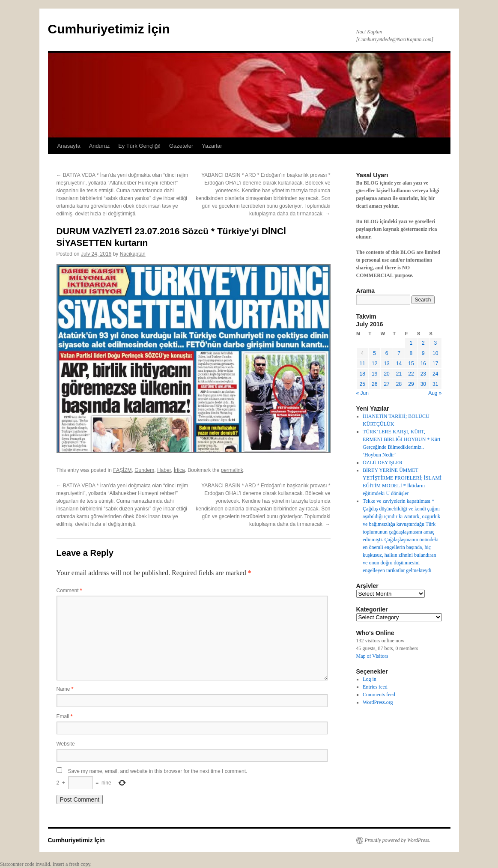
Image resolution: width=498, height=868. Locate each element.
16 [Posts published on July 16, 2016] (423, 364)
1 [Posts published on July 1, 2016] (411, 343)
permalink (232, 470)
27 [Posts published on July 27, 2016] (386, 384)
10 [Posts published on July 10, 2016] (435, 353)
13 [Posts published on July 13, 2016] (386, 364)
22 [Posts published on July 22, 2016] (411, 374)
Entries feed (375, 687)
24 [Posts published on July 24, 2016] (435, 374)
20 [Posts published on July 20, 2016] (386, 374)
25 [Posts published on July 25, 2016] (362, 384)
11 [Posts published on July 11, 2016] (362, 364)
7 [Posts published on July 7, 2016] (399, 353)
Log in (370, 679)
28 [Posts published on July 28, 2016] (399, 384)
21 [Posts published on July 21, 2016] (399, 374)
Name (65, 689)
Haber (164, 470)
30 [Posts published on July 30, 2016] (423, 384)
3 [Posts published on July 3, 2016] (435, 343)
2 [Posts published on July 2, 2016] (423, 343)
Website (66, 744)
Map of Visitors (372, 656)
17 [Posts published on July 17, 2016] (435, 364)
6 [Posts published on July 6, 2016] (387, 353)
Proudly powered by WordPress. (398, 840)
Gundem (144, 470)
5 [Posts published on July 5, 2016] (374, 353)
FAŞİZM (122, 470)
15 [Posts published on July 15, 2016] (411, 364)
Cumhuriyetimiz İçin (109, 29)
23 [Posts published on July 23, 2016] (423, 374)
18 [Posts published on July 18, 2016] (362, 374)
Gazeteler (181, 146)
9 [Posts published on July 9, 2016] (423, 353)
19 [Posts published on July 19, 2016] (374, 374)
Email (65, 716)
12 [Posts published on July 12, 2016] (374, 364)
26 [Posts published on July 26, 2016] (374, 384)
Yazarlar (212, 146)
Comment (69, 591)
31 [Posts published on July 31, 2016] (435, 384)
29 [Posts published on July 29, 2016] (411, 384)
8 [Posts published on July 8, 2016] (411, 353)
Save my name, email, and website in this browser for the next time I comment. (158, 771)
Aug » (435, 393)
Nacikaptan (133, 254)
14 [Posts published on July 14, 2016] (399, 364)
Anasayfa (69, 146)
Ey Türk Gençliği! (139, 146)
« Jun (362, 393)
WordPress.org (378, 702)
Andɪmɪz (99, 146)
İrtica (179, 470)
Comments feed (379, 695)
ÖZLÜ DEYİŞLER (383, 462)
